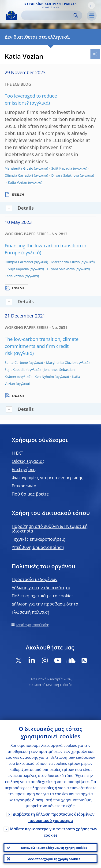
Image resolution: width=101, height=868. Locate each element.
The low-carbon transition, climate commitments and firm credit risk (42, 346)
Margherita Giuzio (19, 168)
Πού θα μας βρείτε (30, 494)
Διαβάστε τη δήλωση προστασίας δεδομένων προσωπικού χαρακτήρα (54, 817)
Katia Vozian (18, 182)
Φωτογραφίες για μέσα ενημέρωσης (47, 478)
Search (76, 15)
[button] (91, 5)
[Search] (48, 15)
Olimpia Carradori (19, 175)
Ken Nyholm (44, 377)
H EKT (17, 453)
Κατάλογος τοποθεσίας (33, 625)
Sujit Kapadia (62, 168)
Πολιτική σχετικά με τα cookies (43, 596)
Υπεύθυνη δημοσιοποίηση (38, 547)
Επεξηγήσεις (24, 469)
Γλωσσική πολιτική (30, 612)
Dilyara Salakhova (65, 175)
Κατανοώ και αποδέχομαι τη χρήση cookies (54, 848)
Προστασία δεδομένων (35, 579)
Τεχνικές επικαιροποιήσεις (38, 539)
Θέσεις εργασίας (28, 461)
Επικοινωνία (24, 486)
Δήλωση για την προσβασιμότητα (45, 604)
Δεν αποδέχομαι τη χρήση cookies (54, 859)
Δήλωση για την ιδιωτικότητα (41, 587)
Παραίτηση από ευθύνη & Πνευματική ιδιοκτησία (50, 529)
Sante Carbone (16, 363)
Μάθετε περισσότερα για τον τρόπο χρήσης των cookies (54, 832)
